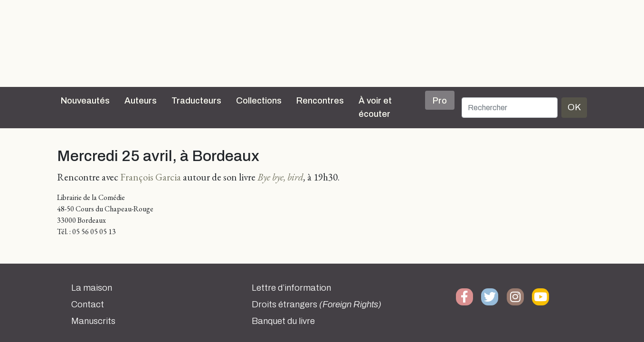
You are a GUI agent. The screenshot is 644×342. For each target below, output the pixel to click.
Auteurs (141, 101)
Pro (440, 101)
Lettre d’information (291, 288)
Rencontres (320, 101)
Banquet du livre (283, 321)
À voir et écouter (375, 107)
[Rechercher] (510, 108)
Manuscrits (93, 321)
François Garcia (151, 177)
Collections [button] (259, 101)
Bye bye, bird (280, 177)
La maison (92, 288)
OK (574, 107)
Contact (88, 304)
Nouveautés (85, 101)
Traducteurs (196, 101)
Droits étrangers (317, 304)
